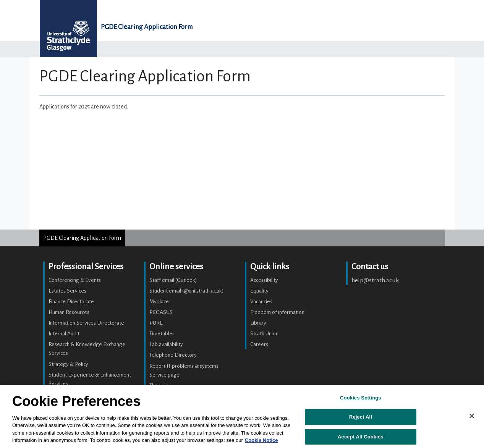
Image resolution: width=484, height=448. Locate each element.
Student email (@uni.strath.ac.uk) (187, 291)
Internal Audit (64, 334)
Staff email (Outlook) (173, 280)
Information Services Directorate (86, 323)
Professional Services (86, 267)
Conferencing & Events (75, 280)
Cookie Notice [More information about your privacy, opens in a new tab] (261, 440)
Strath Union (264, 334)
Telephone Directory (173, 355)
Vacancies (261, 302)
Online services (176, 267)
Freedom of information (277, 312)
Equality (259, 291)
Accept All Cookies (361, 437)
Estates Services (67, 291)
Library (258, 323)
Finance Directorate (71, 302)
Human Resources (69, 312)
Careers (259, 344)
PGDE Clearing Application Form (147, 27)
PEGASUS (161, 312)
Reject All (361, 417)
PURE (156, 323)
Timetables (162, 334)
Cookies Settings (361, 398)
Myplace (159, 302)
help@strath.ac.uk (375, 280)
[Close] (472, 416)
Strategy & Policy (68, 364)
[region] (242, 416)
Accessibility (264, 280)
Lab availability (166, 344)
